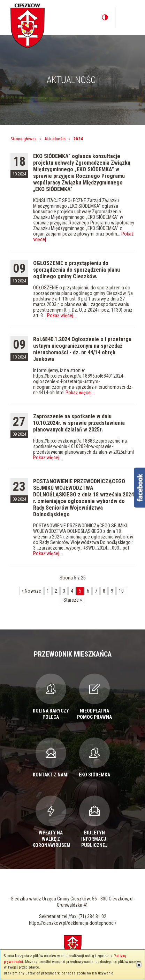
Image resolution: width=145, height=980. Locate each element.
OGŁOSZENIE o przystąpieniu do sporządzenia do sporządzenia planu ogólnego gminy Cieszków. (77, 270)
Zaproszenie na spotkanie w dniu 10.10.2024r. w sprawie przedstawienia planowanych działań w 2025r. (79, 423)
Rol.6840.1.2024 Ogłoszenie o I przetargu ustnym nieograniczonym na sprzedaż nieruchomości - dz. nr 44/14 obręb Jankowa (82, 349)
